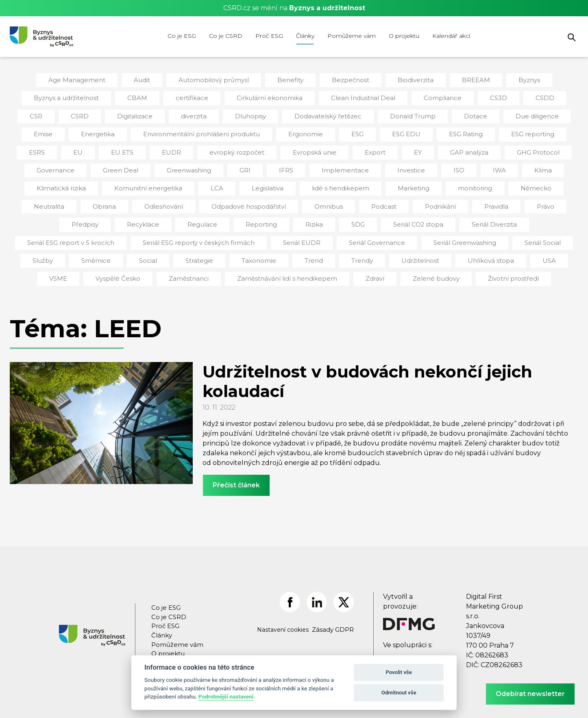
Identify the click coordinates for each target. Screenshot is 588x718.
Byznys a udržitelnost (58, 97)
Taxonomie (153, 255)
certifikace (178, 97)
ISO (383, 167)
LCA (130, 185)
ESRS (516, 132)
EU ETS (58, 150)
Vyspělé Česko (530, 255)
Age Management (85, 80)
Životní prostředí (445, 272)
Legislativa (180, 185)
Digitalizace (101, 115)
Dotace (425, 115)
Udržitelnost (307, 255)
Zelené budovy (372, 272)
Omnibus (216, 202)
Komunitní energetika (65, 185)
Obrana (544, 185)
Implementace (274, 167)
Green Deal (57, 167)
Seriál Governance (267, 237)
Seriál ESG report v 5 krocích (467, 220)
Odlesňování (61, 202)
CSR (554, 97)
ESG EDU (336, 132)
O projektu (404, 36)
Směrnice (529, 237)
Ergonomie (237, 132)
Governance (524, 150)
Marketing (318, 185)
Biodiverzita (409, 80)
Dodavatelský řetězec (286, 115)
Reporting (152, 220)
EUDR (106, 150)
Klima (466, 167)
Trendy (252, 255)
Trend (205, 255)
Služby (478, 237)
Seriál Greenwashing (350, 237)
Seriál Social (424, 237)
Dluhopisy (212, 115)
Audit (147, 80)
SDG (247, 220)
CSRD (47, 115)
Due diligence (484, 115)
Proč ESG (269, 36)
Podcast (270, 202)
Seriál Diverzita (378, 220)
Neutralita (492, 185)
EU (556, 132)
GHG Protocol (458, 150)
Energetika (43, 132)
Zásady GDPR (334, 623)
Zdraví (314, 272)
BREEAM (467, 80)
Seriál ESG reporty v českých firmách (98, 237)
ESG (287, 132)
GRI (176, 167)
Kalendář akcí (451, 36)
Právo (425, 202)
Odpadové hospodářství (141, 202)
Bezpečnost (346, 80)
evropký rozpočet (169, 150)
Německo (436, 185)
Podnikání (324, 202)
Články (305, 36)
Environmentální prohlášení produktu (140, 132)
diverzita (158, 115)
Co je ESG (182, 36)
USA (429, 255)
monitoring (377, 185)
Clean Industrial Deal (338, 97)
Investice (337, 167)
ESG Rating (394, 132)
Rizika (204, 220)
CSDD (511, 97)
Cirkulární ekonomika (251, 97)
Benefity (288, 80)
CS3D (466, 97)
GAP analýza (392, 150)
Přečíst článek (236, 478)
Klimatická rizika (525, 167)
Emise (541, 115)
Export (300, 150)
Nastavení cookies (284, 623)
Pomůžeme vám (352, 36)
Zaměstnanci (138, 272)
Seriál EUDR (196, 237)
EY (341, 150)
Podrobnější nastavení (226, 696)
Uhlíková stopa (373, 255)
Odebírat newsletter (530, 694)
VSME (472, 255)
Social (46, 255)
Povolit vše (399, 672)
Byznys (519, 80)
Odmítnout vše (399, 693)
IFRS (217, 167)
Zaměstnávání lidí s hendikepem (231, 272)
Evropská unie (242, 150)
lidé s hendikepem (249, 185)
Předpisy (474, 202)
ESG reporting (459, 132)
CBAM (126, 97)
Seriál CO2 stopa (305, 220)
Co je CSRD (226, 36)
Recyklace (530, 202)
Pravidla (377, 202)
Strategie (96, 255)
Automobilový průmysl (215, 80)
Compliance (413, 97)
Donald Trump (366, 115)
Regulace (96, 220)
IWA (423, 167)
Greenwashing (122, 167)
